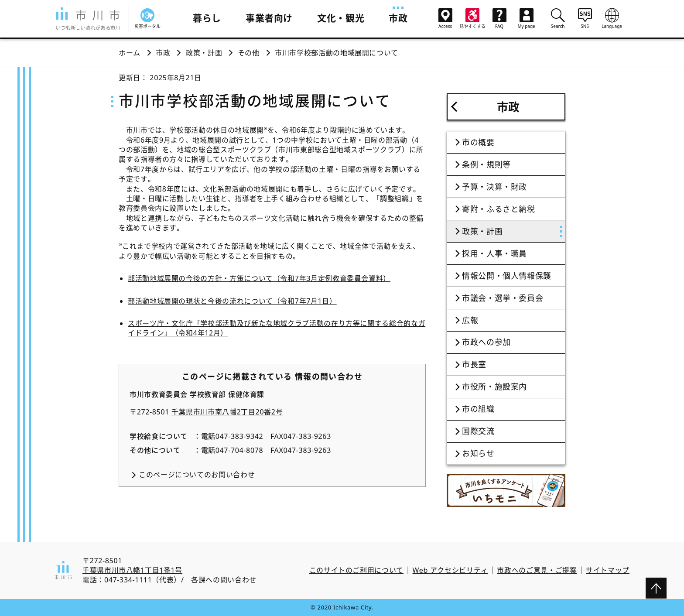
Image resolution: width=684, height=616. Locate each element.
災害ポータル (147, 19)
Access (445, 19)
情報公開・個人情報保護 (507, 276)
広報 (470, 320)
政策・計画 (204, 53)
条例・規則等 (486, 164)
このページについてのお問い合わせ (197, 475)
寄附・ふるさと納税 (499, 209)
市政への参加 (486, 342)
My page (527, 19)
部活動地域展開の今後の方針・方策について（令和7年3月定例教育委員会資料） (259, 278)
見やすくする (472, 19)
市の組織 (478, 409)
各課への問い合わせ (224, 580)
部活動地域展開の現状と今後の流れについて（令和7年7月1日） (232, 301)
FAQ (499, 19)
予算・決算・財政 (494, 187)
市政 (398, 18)
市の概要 (478, 142)
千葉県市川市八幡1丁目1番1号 (132, 570)
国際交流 (478, 431)
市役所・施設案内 (494, 387)
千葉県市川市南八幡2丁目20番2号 (227, 412)
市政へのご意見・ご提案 (537, 570)
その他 (249, 53)
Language (612, 18)
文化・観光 (341, 18)
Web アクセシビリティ (450, 570)
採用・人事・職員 (494, 253)
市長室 (474, 364)
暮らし (207, 18)
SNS (585, 18)
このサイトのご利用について (356, 570)
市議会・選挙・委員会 (503, 298)
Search (558, 18)
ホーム (130, 53)
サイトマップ (608, 570)
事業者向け (269, 18)
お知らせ (478, 453)
